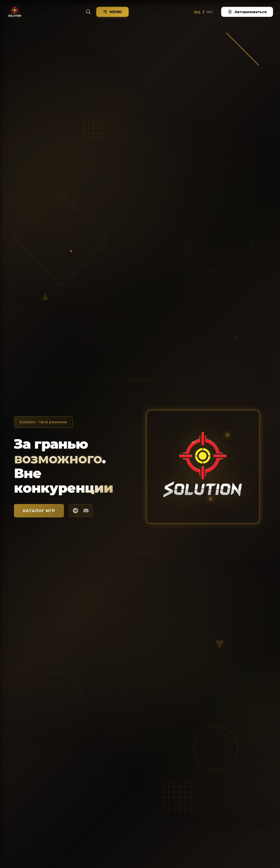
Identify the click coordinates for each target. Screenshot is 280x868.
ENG (210, 12)
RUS (197, 12)
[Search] (88, 12)
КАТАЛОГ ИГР (39, 511)
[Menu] (112, 12)
